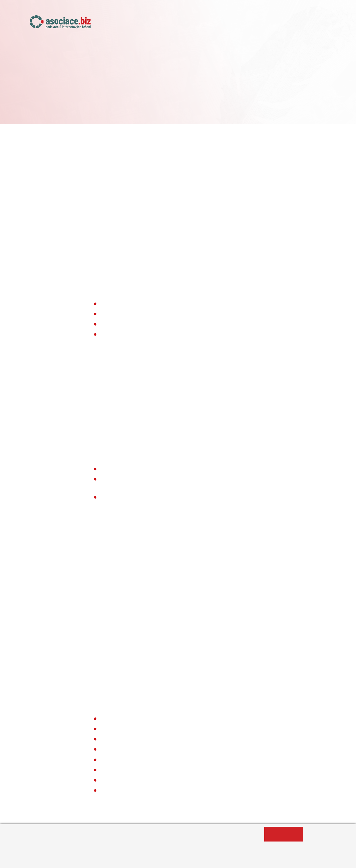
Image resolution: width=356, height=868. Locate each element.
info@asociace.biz (107, 253)
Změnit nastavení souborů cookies (152, 862)
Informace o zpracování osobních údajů (76, 862)
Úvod (151, 24)
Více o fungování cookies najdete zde (160, 556)
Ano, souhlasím (284, 834)
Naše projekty (205, 24)
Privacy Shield (125, 448)
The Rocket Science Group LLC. (198, 479)
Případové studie (285, 24)
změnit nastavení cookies (175, 195)
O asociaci (174, 24)
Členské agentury (244, 24)
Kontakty (318, 24)
